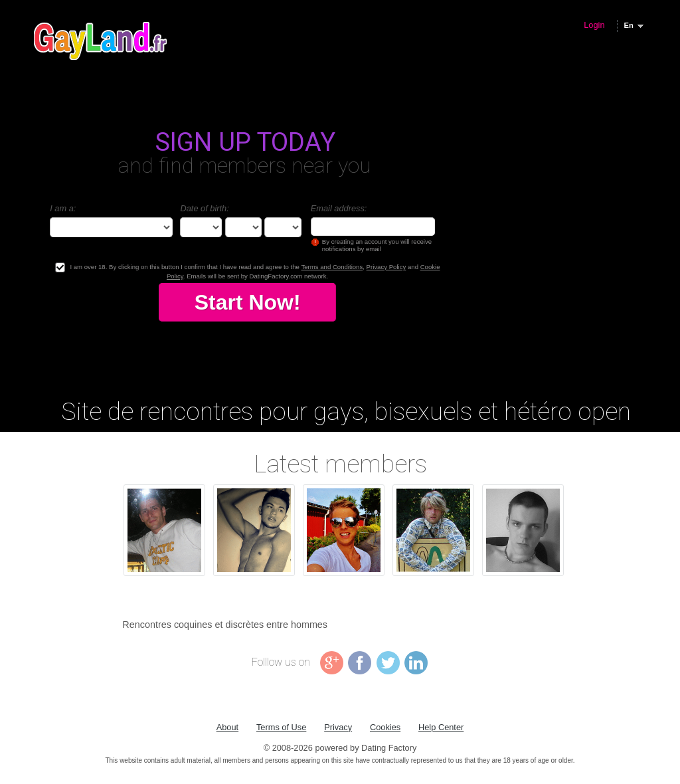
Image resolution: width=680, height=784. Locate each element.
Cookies (385, 727)
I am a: (63, 208)
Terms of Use (281, 727)
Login (594, 25)
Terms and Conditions (332, 267)
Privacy (338, 727)
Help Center (441, 727)
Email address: (339, 208)
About (227, 727)
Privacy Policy (386, 267)
